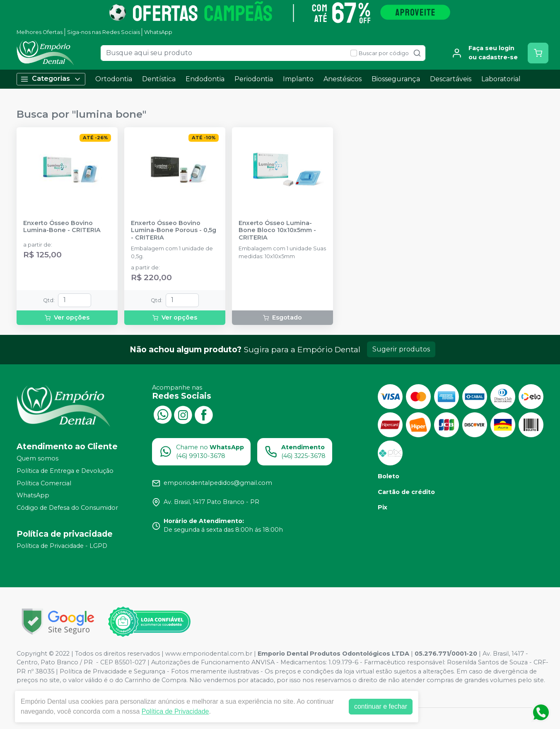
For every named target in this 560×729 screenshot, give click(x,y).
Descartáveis (451, 79)
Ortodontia (114, 79)
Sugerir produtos (401, 349)
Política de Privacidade (175, 711)
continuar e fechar (381, 706)
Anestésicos (343, 79)
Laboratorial (501, 79)
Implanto (298, 79)
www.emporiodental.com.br (209, 654)
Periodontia (254, 79)
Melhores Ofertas (40, 32)
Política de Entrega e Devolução (65, 471)
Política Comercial (44, 483)
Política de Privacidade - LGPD (62, 546)
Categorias (51, 79)
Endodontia (205, 79)
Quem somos (37, 459)
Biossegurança (396, 79)
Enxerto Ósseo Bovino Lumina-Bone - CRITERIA (62, 227)
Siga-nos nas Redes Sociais (104, 32)
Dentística (159, 79)
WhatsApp (158, 32)
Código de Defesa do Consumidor (67, 508)
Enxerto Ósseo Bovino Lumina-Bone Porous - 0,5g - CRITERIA (174, 230)
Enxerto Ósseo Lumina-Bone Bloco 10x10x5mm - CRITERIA (277, 230)
